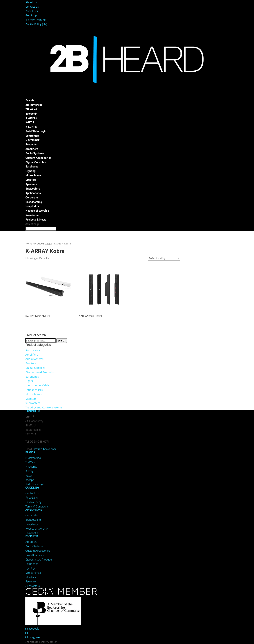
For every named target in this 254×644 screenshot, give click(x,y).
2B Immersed (34, 105)
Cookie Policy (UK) (36, 24)
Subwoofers (33, 189)
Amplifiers (32, 149)
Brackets (31, 363)
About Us (31, 2)
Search (62, 341)
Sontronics (32, 136)
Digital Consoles (36, 162)
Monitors (31, 180)
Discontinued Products (40, 372)
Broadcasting (34, 202)
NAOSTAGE (32, 140)
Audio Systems (35, 153)
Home (29, 244)
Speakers (31, 184)
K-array (29, 471)
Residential (32, 215)
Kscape (30, 480)
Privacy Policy (33, 502)
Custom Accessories (38, 158)
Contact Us (32, 7)
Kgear (29, 475)
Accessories (33, 350)
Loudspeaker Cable (37, 385)
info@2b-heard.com (44, 449)
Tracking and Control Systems (44, 407)
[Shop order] (164, 258)
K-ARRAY (31, 118)
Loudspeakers (34, 390)
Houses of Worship (37, 211)
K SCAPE (31, 127)
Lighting (31, 171)
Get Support (33, 15)
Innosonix (31, 114)
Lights (29, 381)
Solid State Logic (36, 131)
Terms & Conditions (37, 506)
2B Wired (31, 109)
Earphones (32, 167)
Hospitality (32, 206)
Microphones (33, 175)
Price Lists (32, 11)
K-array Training (36, 20)
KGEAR (30, 122)
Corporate (32, 198)
